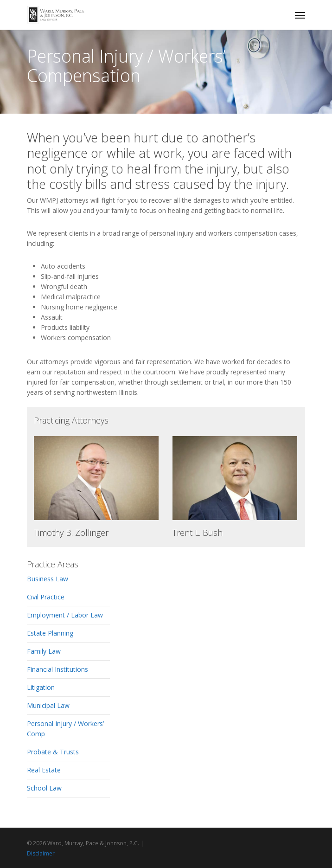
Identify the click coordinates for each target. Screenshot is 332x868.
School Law (44, 788)
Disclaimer (41, 853)
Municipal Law (48, 705)
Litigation (41, 687)
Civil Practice (46, 597)
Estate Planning (50, 633)
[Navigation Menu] (300, 15)
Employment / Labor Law (65, 615)
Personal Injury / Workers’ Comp (65, 729)
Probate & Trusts (53, 752)
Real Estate (44, 770)
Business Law (48, 579)
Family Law (44, 651)
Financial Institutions (57, 669)
